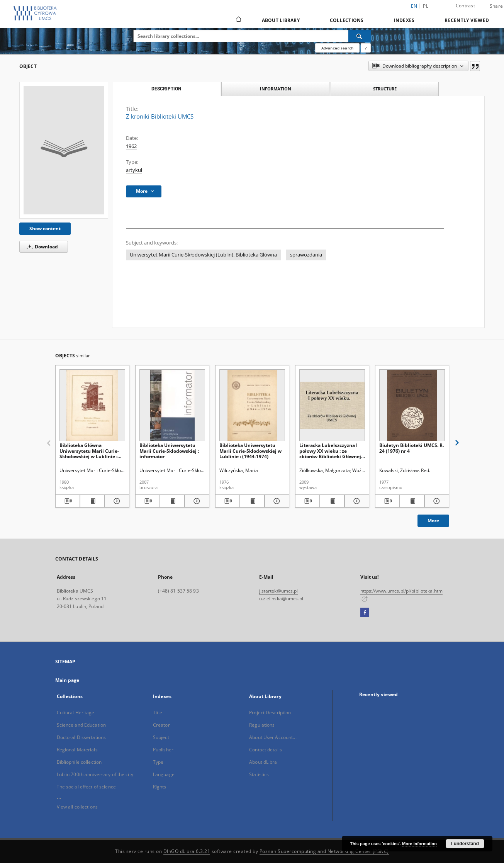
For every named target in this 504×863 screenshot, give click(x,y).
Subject (161, 737)
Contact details (266, 750)
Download (41, 247)
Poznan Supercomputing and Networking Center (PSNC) (324, 851)
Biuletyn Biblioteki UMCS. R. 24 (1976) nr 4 (412, 448)
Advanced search (337, 48)
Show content (45, 228)
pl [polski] (426, 6)
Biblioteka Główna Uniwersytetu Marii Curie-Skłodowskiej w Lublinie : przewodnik (89, 451)
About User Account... (273, 737)
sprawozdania (306, 255)
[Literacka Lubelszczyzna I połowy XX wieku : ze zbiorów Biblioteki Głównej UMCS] (332, 405)
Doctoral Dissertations (81, 737)
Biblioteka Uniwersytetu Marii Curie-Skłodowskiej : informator (169, 451)
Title (158, 713)
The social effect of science (86, 787)
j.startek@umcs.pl (279, 591)
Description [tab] (166, 89)
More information (419, 844)
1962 (131, 146)
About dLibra (263, 762)
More (433, 521)
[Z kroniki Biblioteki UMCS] (64, 150)
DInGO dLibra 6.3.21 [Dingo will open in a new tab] (187, 851)
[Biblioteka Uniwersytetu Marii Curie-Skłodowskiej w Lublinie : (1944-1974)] (252, 405)
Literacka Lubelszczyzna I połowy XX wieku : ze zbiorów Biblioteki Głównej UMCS (330, 451)
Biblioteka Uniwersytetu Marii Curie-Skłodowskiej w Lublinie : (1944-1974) (250, 451)
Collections (347, 20)
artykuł (134, 170)
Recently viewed (467, 20)
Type (158, 762)
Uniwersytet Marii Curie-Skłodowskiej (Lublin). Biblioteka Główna (203, 255)
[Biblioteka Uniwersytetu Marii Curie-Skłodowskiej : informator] (172, 405)
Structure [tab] (385, 89)
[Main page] (238, 20)
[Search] (360, 36)
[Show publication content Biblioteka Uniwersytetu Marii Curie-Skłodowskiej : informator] (172, 501)
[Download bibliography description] (68, 501)
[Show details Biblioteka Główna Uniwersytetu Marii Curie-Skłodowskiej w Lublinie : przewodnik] (116, 501)
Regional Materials (77, 750)
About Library (281, 20)
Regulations (262, 725)
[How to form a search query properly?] (366, 48)
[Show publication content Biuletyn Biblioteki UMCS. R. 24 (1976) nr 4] (412, 501)
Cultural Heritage (76, 713)
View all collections (77, 807)
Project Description (270, 713)
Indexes (404, 20)
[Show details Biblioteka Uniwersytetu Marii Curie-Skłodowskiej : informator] (196, 501)
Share (496, 6)
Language (164, 774)
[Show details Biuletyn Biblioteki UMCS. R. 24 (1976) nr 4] (436, 501)
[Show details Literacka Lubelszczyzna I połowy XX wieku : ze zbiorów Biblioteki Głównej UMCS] (356, 501)
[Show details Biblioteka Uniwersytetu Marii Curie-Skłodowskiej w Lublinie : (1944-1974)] (276, 501)
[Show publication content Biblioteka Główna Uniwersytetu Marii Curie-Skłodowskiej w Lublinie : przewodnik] (92, 501)
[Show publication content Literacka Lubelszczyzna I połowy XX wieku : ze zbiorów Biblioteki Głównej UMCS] (332, 501)
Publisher (163, 750)
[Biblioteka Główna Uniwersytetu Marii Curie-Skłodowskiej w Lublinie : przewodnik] (92, 405)
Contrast (465, 6)
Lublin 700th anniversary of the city (95, 774)
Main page (67, 680)
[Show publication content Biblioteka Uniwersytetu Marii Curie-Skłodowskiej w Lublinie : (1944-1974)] (252, 501)
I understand (465, 844)
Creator (161, 725)
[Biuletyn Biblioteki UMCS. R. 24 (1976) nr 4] (412, 405)
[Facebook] (365, 613)
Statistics (259, 774)
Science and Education (81, 725)
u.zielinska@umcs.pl (281, 599)
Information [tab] (276, 89)
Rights (160, 787)
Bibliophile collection (79, 762)
